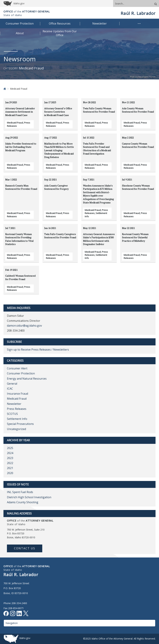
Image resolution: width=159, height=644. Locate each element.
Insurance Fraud (17, 394)
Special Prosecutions (20, 424)
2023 (10, 458)
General (12, 384)
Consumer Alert (17, 368)
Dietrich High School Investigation (29, 497)
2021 (10, 468)
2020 (10, 473)
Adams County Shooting (23, 502)
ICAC (10, 389)
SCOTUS (12, 414)
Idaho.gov (25, 638)
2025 (10, 448)
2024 (10, 453)
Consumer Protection (21, 373)
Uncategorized (16, 429)
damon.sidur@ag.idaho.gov (24, 326)
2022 (10, 463)
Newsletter (14, 404)
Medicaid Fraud (15, 123)
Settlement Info (17, 419)
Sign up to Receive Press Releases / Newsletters (38, 350)
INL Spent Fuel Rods (20, 492)
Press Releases (17, 409)
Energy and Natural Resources (27, 379)
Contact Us (25, 548)
